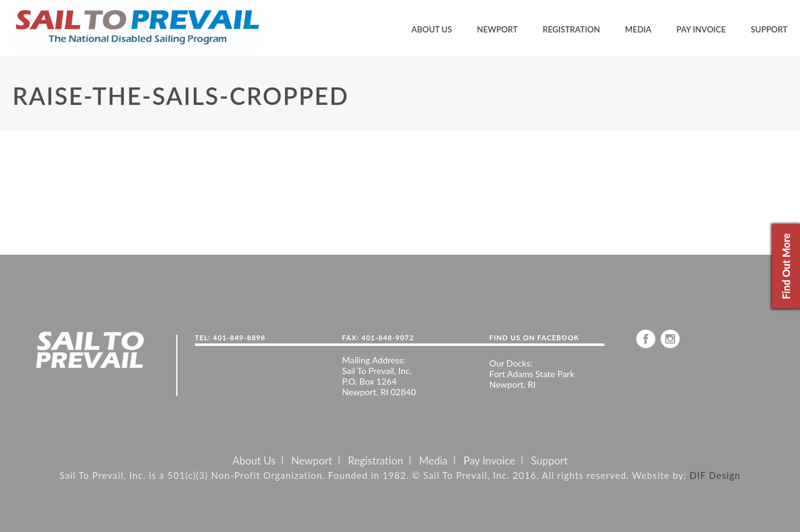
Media (638, 29)
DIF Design (715, 475)
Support (769, 29)
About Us (432, 29)
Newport (497, 29)
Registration (571, 29)
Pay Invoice (701, 29)
